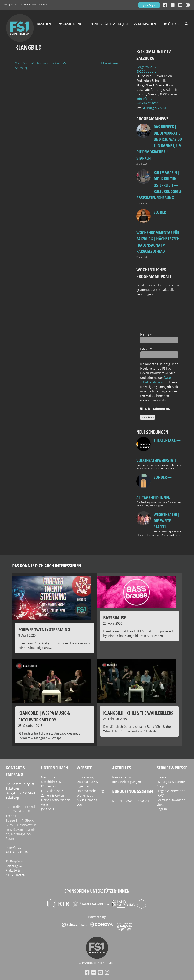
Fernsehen (42, 24)
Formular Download (171, 800)
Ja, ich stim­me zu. (155, 409)
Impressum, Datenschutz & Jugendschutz (87, 782)
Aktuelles (122, 768)
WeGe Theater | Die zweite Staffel (167, 521)
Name (146, 334)
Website (84, 768)
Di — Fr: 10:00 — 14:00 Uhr (131, 801)
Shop (160, 786)
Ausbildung (73, 24)
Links (160, 804)
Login (81, 804)
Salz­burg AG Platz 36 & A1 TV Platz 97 (16, 870)
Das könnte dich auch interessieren (47, 566)
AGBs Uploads (87, 800)
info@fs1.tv (10, 5)
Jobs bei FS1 (50, 809)
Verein (46, 804)
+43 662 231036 (28, 5)
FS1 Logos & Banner (171, 782)
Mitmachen (147, 24)
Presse (162, 777)
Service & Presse (172, 768)
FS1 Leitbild (49, 786)
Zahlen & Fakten (53, 795)
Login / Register (149, 5)
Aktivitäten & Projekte (112, 24)
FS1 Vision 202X (52, 791)
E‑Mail (146, 349)
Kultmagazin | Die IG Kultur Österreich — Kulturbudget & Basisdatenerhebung (159, 185)
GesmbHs (48, 777)
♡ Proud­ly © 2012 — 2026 (97, 963)
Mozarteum (110, 63)
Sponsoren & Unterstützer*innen (97, 891)
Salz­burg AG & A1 (154, 108)
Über (172, 24)
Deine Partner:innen (56, 800)
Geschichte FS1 (52, 782)
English (43, 5)
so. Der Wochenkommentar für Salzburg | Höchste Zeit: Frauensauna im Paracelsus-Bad (158, 232)
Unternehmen (55, 768)
